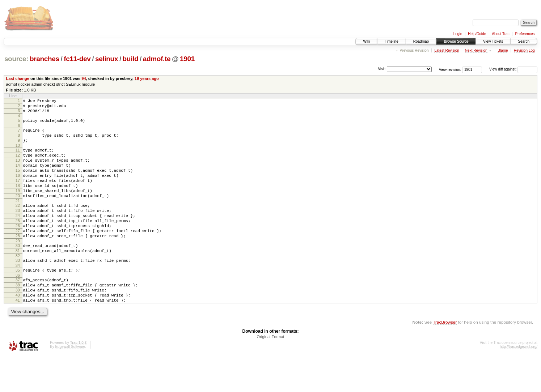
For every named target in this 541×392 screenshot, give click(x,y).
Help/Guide (477, 34)
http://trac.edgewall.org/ (519, 382)
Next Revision (476, 50)
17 (18, 195)
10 (18, 153)
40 (18, 329)
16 (18, 188)
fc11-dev (77, 59)
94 (84, 78)
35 (18, 299)
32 (18, 284)
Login (458, 34)
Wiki (366, 41)
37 (18, 310)
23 (18, 230)
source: (16, 59)
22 (18, 224)
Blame (503, 50)
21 (18, 219)
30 (18, 272)
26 (18, 248)
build (131, 59)
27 (18, 255)
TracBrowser (445, 358)
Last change (18, 78)
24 (18, 236)
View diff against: (513, 69)
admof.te (157, 59)
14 (18, 176)
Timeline (391, 41)
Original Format (271, 372)
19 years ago (147, 78)
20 (18, 213)
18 (18, 201)
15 (18, 182)
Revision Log (524, 50)
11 (18, 158)
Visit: (382, 69)
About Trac (500, 34)
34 (18, 295)
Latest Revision (447, 50)
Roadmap (421, 41)
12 (18, 164)
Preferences (525, 34)
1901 (187, 59)
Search (524, 41)
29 (18, 267)
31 (18, 278)
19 (18, 207)
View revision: (450, 69)
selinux (107, 59)
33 (18, 289)
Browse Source (456, 41)
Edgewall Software (70, 382)
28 (18, 261)
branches (45, 59)
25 (18, 242)
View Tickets (493, 41)
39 (18, 323)
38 (18, 316)
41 (18, 335)
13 (18, 170)
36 (18, 306)
